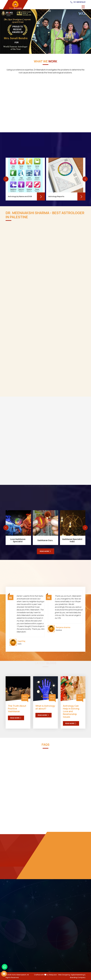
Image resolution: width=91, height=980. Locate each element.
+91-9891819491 (78, 2)
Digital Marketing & (78, 975)
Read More (16, 718)
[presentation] (6, 179)
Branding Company (78, 977)
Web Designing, (64, 975)
